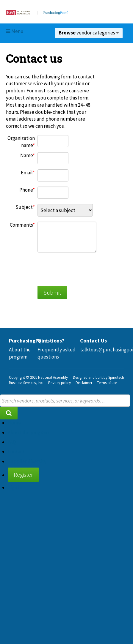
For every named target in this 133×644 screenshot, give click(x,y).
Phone (26, 190)
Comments (21, 225)
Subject (24, 207)
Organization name (21, 142)
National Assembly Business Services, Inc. (38, 380)
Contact (16, 452)
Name (26, 155)
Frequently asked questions (57, 353)
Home (14, 423)
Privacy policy (60, 383)
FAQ (12, 442)
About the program (20, 353)
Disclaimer (84, 383)
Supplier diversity (27, 461)
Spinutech (116, 377)
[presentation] (83, 269)
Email (27, 173)
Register (23, 475)
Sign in (15, 487)
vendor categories (89, 33)
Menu (15, 31)
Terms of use (107, 383)
